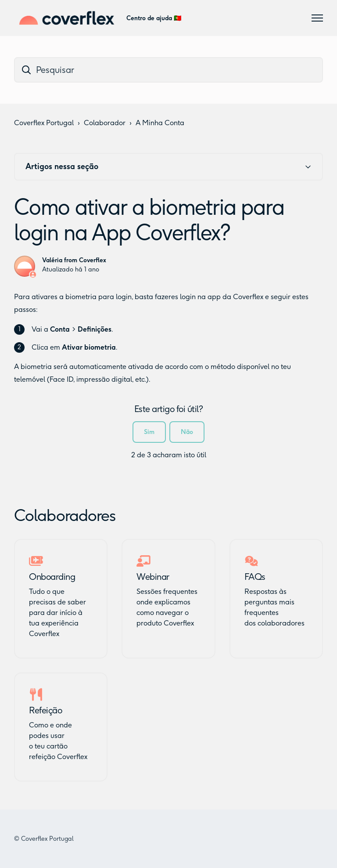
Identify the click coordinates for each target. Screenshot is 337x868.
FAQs (255, 577)
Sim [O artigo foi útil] (149, 432)
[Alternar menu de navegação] (317, 18)
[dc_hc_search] (168, 70)
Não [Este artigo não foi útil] (187, 432)
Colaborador (105, 123)
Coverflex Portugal (44, 123)
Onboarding (52, 577)
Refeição (45, 710)
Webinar (153, 577)
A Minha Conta (160, 123)
